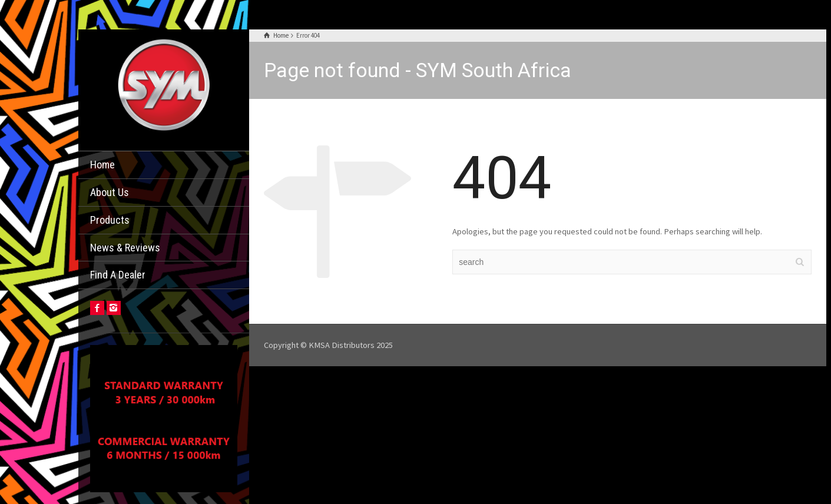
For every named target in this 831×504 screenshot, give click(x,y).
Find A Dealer (118, 275)
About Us (110, 192)
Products (110, 220)
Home (102, 165)
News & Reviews (125, 248)
